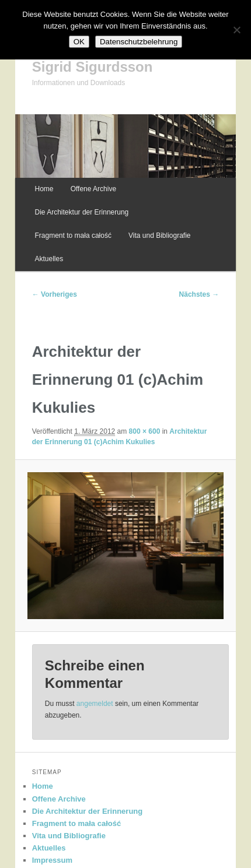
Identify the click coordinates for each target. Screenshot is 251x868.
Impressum (52, 860)
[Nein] (236, 30)
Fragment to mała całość (73, 236)
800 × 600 (145, 431)
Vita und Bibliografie (160, 236)
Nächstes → (199, 294)
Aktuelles (49, 259)
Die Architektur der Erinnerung (82, 212)
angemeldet (95, 704)
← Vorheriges (55, 294)
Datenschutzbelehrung (139, 42)
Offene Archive (94, 189)
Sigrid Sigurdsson (93, 67)
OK (79, 42)
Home (44, 189)
